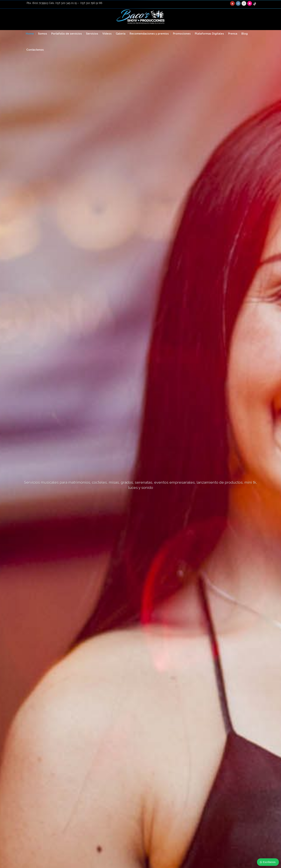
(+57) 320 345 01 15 (66, 3)
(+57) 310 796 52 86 (91, 3)
